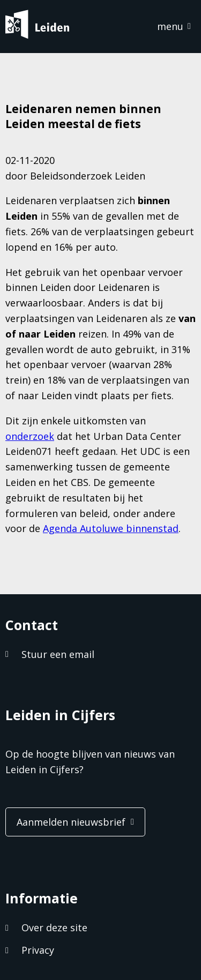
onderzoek (30, 436)
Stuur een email (58, 654)
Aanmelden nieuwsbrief (71, 822)
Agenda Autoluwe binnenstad (111, 528)
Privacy (38, 950)
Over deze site (54, 927)
